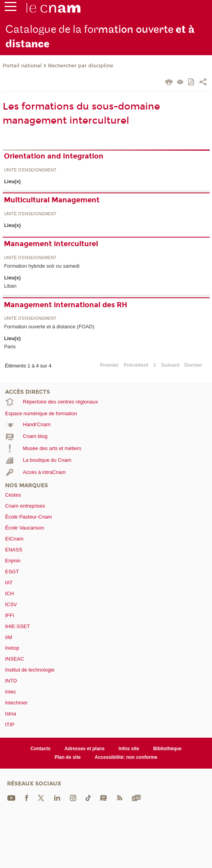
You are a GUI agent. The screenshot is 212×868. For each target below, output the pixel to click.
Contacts (40, 749)
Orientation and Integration (54, 156)
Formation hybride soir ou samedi (42, 266)
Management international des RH (66, 305)
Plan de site (68, 757)
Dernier (193, 365)
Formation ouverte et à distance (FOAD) (49, 327)
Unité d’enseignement (30, 170)
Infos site (129, 749)
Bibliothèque (167, 749)
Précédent (136, 365)
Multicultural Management (52, 200)
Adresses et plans (85, 749)
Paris (10, 347)
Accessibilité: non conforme (126, 757)
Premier (109, 365)
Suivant (170, 365)
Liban (10, 286)
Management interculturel (51, 244)
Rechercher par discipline (81, 66)
